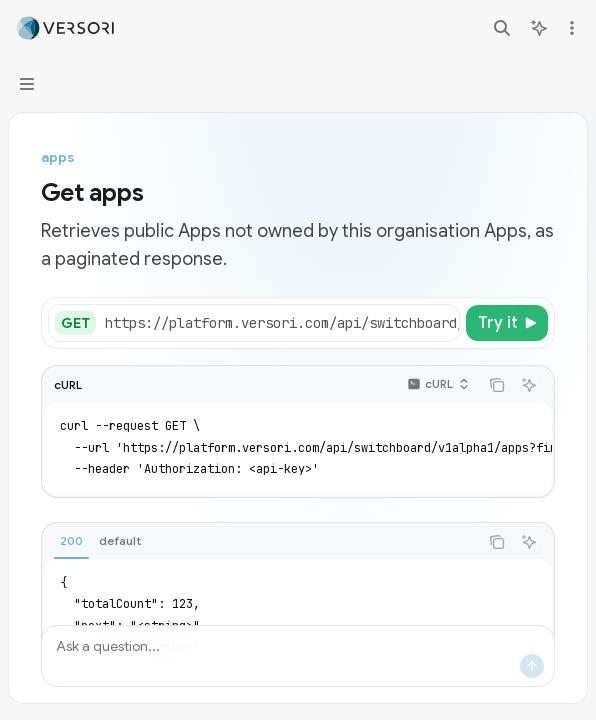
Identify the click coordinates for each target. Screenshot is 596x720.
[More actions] (570, 28)
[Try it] (507, 323)
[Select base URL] (328, 323)
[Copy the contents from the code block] (497, 385)
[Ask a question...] (298, 656)
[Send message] (532, 666)
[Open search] (502, 28)
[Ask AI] (529, 385)
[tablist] (260, 542)
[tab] (71, 541)
